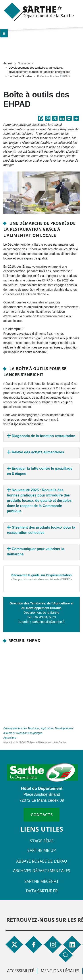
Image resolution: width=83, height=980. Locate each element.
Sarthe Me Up (42, 850)
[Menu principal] (4, 33)
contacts (42, 815)
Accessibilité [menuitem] (21, 971)
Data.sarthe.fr (42, 891)
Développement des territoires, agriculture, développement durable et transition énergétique (40, 70)
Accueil (8, 63)
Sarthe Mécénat (42, 881)
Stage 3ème (42, 841)
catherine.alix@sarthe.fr (48, 622)
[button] (41, 193)
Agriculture (10, 738)
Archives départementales (42, 871)
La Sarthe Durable (20, 76)
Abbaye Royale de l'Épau (42, 861)
